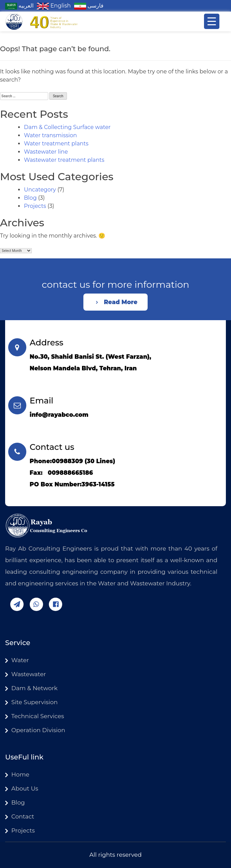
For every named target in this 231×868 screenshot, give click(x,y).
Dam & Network (34, 688)
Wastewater (29, 674)
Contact (23, 816)
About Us (25, 788)
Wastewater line (46, 152)
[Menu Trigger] (212, 21)
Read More (121, 302)
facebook (56, 604)
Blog (30, 198)
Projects (35, 206)
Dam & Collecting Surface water (67, 127)
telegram (17, 604)
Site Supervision (35, 702)
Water (20, 660)
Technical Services (38, 716)
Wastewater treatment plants (64, 160)
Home (20, 774)
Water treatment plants (56, 144)
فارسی (89, 6)
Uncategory (40, 190)
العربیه (19, 6)
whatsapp (36, 604)
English (54, 6)
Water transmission (50, 135)
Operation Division (38, 730)
